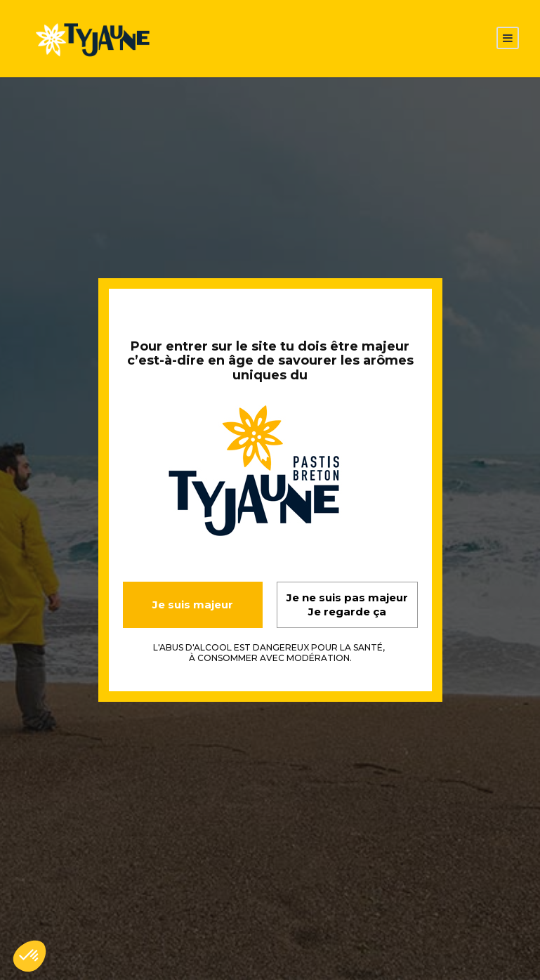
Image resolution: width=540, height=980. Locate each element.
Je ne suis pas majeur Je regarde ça (347, 605)
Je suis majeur (193, 605)
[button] (29, 956)
